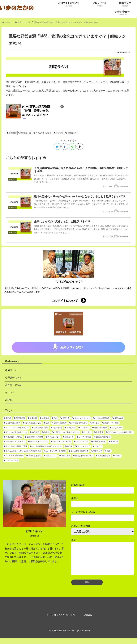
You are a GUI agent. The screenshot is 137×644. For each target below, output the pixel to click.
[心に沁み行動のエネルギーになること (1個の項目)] (46, 446)
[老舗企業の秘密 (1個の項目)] (100, 428)
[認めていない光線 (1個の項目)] (40, 428)
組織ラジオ (11, 370)
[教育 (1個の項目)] (108, 451)
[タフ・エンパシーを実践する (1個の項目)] (16, 428)
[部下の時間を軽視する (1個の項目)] (79, 451)
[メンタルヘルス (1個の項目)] (81, 442)
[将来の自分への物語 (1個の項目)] (13, 437)
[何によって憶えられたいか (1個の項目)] (15, 432)
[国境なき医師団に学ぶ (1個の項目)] (83, 456)
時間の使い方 (25, 133)
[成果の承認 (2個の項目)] (118, 418)
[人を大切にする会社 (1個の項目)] (78, 423)
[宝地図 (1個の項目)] (117, 456)
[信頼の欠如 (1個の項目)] (56, 428)
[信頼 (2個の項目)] (55, 418)
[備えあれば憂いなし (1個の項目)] (32, 423)
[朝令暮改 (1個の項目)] (95, 423)
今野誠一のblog (13, 378)
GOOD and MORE (63, 621)
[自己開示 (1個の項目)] (35, 432)
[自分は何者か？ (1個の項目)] (103, 456)
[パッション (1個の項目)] (84, 428)
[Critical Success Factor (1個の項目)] (61, 442)
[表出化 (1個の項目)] (69, 446)
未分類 (9, 400)
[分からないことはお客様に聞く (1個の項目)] (119, 432)
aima (86, 621)
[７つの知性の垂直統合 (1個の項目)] (14, 456)
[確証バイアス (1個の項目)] (50, 456)
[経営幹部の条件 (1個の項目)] (59, 423)
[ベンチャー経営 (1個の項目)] (11, 460)
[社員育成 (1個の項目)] (99, 432)
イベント (10, 392)
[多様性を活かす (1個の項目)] (99, 442)
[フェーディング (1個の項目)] (83, 446)
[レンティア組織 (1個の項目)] (84, 437)
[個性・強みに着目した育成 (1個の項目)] (15, 446)
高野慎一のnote (13, 385)
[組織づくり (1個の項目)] (68, 437)
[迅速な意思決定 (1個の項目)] (34, 456)
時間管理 (58, 133)
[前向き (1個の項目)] (46, 432)
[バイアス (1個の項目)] (97, 446)
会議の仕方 (71, 133)
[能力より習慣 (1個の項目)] (116, 428)
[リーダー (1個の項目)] (87, 432)
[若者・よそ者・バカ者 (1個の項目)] (38, 442)
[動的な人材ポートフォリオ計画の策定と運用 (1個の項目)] (23, 451)
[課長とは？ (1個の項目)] (97, 451)
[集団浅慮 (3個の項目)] (44, 418)
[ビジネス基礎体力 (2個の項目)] (101, 418)
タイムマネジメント (42, 133)
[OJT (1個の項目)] (47, 423)
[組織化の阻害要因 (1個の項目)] (102, 437)
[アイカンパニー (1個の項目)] (53, 437)
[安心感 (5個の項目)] (7, 418)
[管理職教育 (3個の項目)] (19, 418)
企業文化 (11, 133)
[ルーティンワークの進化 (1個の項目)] (55, 451)
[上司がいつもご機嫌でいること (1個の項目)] (66, 432)
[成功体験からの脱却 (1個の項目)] (34, 437)
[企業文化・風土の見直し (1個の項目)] (15, 442)
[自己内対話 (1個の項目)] (70, 428)
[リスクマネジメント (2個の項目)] (81, 418)
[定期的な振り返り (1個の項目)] (12, 423)
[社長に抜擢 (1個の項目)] (65, 456)
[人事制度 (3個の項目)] (32, 418)
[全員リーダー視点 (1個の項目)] (110, 423)
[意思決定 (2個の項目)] (65, 418)
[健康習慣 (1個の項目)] (113, 442)
